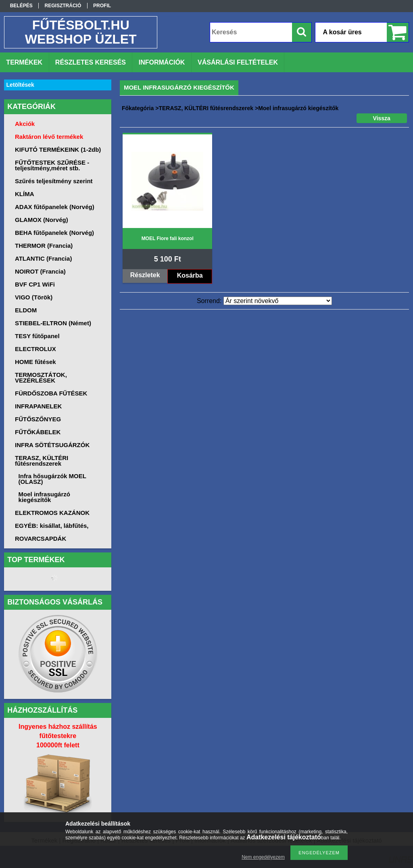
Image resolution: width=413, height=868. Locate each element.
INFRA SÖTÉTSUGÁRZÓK (52, 445)
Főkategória (138, 108)
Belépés (21, 6)
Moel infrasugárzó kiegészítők (44, 497)
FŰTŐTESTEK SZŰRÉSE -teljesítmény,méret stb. (52, 165)
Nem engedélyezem (263, 857)
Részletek (145, 275)
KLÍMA (25, 194)
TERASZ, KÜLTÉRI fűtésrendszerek (206, 108)
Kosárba (190, 275)
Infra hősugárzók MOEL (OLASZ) (52, 479)
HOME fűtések (35, 362)
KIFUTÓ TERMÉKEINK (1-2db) (58, 150)
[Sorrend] (278, 301)
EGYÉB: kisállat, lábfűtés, (52, 526)
